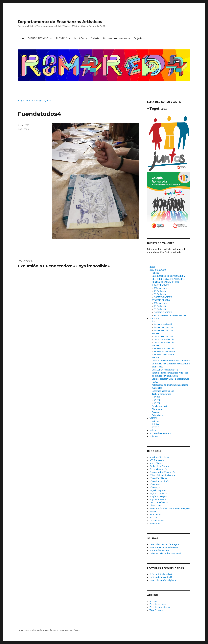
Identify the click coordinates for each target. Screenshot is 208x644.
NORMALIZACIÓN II (163, 312)
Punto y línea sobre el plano (163, 580)
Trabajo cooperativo (161, 394)
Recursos (156, 412)
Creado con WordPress (70, 630)
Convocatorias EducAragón (162, 472)
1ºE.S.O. (155, 321)
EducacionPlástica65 (159, 481)
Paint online (155, 515)
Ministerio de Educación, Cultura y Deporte (170, 509)
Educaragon (155, 487)
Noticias (156, 273)
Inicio (21, 38)
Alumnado (157, 409)
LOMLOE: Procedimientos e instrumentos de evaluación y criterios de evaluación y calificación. (170, 373)
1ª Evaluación (160, 288)
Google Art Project (158, 497)
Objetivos (139, 38)
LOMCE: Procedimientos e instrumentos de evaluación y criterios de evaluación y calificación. (171, 364)
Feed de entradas (158, 604)
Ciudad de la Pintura (159, 466)
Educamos (155, 484)
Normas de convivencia (116, 38)
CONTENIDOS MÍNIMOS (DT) (165, 282)
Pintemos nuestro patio (163, 391)
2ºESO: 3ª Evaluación (164, 343)
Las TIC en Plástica (159, 503)
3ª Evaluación (161, 294)
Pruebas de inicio (160, 406)
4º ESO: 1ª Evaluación (164, 349)
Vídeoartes (155, 524)
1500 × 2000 (23, 129)
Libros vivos (155, 506)
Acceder (153, 601)
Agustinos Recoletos (159, 457)
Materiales (157, 388)
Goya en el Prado (158, 500)
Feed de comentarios (160, 607)
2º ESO (157, 400)
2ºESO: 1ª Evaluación (164, 337)
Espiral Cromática (158, 493)
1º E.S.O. (155, 424)
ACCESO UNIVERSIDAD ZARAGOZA (170, 315)
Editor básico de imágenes (162, 475)
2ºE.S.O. (155, 334)
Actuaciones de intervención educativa (170, 385)
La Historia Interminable (161, 577)
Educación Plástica (158, 478)
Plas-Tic (153, 518)
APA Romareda (157, 460)
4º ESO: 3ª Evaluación (164, 355)
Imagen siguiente (44, 100)
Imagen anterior (25, 100)
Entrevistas (157, 415)
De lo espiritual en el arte (161, 574)
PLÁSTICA (61, 38)
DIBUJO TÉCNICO (38, 38)
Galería (95, 38)
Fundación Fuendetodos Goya (164, 548)
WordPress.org (157, 610)
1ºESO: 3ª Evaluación (164, 331)
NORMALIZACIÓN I (163, 297)
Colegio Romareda (158, 469)
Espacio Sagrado (157, 490)
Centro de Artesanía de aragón (164, 544)
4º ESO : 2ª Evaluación (164, 352)
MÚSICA (79, 38)
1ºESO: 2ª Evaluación (164, 327)
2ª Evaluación (161, 291)
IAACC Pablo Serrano (159, 551)
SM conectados (157, 521)
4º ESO (157, 403)
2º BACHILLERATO (161, 300)
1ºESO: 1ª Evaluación (164, 324)
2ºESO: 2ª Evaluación (164, 340)
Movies (153, 512)
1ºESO (157, 397)
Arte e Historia (156, 463)
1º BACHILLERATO (161, 285)
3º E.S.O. (156, 427)
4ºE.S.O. (155, 346)
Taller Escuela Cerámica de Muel (165, 554)
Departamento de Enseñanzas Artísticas (60, 22)
